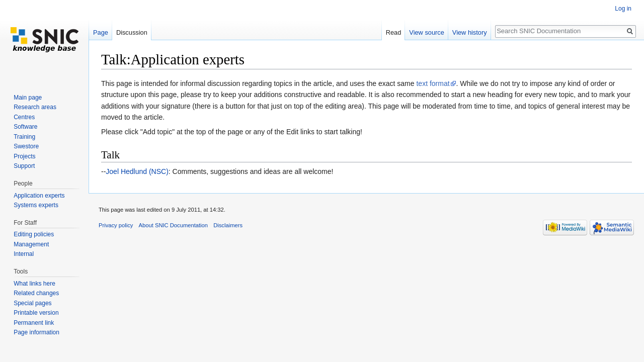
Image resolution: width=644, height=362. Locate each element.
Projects (24, 156)
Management (31, 244)
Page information (36, 332)
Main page (28, 98)
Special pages (32, 303)
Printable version (36, 313)
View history (470, 32)
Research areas (35, 107)
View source (426, 32)
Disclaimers (228, 225)
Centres (24, 117)
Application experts (39, 196)
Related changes (36, 293)
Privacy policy (116, 225)
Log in (623, 9)
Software (25, 127)
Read (394, 32)
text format (433, 83)
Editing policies (34, 234)
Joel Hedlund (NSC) (137, 171)
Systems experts (36, 205)
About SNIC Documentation (173, 225)
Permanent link (34, 323)
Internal (24, 254)
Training (24, 137)
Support (24, 166)
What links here (34, 284)
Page (101, 32)
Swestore (26, 146)
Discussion (132, 32)
